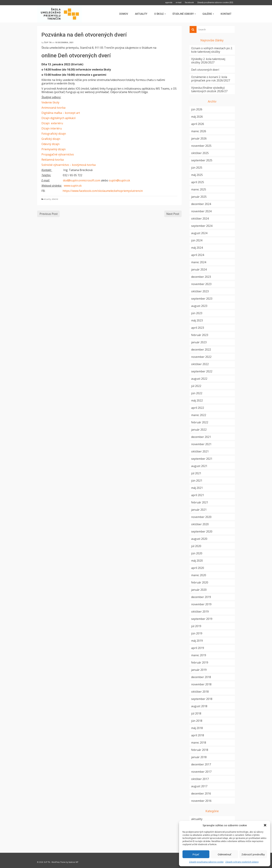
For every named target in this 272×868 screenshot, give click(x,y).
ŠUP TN (48, 42)
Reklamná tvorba (53, 160)
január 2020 (199, 590)
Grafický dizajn (51, 139)
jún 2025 (197, 168)
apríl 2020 (198, 568)
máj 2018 (197, 728)
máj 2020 (197, 561)
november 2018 (201, 684)
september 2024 (202, 226)
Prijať (196, 854)
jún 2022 (197, 393)
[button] (265, 825)
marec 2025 (199, 189)
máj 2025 (197, 175)
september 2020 (202, 531)
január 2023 (199, 342)
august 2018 (199, 706)
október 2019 (200, 612)
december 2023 (201, 277)
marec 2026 (199, 131)
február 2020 (200, 582)
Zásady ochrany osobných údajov (242, 862)
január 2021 (199, 510)
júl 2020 (196, 546)
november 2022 (201, 357)
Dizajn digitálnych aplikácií (58, 118)
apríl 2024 (198, 255)
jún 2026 (197, 109)
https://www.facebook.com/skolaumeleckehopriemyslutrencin (103, 191)
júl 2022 (196, 386)
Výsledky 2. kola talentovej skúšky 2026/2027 (208, 61)
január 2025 (199, 197)
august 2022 (199, 379)
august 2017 (199, 786)
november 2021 (201, 444)
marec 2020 (199, 575)
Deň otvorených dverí (205, 70)
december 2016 (201, 793)
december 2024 (201, 204)
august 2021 (199, 466)
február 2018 (200, 750)
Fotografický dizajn (54, 134)
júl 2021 (196, 473)
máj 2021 (197, 488)
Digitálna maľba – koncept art (61, 113)
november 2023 (201, 284)
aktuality (47, 199)
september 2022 (202, 371)
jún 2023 (197, 313)
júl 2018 (196, 713)
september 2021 (202, 459)
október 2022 (200, 364)
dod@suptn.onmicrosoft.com (82, 180)
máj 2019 (197, 641)
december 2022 (201, 350)
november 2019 (201, 604)
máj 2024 (197, 248)
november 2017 (201, 772)
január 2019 (199, 670)
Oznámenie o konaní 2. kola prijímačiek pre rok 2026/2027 (211, 79)
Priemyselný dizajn (54, 149)
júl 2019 (196, 626)
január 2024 (199, 269)
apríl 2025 (198, 182)
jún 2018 (197, 721)
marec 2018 (199, 743)
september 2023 (202, 299)
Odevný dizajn (50, 144)
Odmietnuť (224, 854)
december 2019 (201, 597)
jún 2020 (197, 553)
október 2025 (200, 153)
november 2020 (201, 517)
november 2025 (201, 146)
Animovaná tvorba (53, 108)
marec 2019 (199, 655)
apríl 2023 (198, 328)
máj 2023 (197, 320)
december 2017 (201, 764)
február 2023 (200, 335)
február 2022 (200, 422)
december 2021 (201, 437)
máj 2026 (197, 117)
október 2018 (200, 692)
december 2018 (201, 677)
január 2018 (199, 757)
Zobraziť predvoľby (253, 854)
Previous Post (49, 214)
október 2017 (200, 779)
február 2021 (200, 502)
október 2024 (200, 219)
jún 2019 (197, 633)
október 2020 (200, 524)
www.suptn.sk (73, 186)
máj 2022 (197, 400)
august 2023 (199, 306)
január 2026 (199, 138)
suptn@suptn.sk (120, 180)
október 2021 (200, 451)
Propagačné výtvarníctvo (58, 154)
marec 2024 (199, 262)
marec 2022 (199, 415)
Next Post (173, 214)
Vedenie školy (50, 102)
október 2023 (200, 291)
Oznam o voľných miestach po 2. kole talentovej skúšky (212, 50)
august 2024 (199, 233)
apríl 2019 (198, 648)
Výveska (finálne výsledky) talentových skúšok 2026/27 (209, 89)
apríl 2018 (198, 735)
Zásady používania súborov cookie (206, 862)
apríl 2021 (198, 495)
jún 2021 (197, 481)
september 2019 (202, 619)
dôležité (55, 199)
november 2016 (201, 801)
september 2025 (202, 160)
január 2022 (199, 430)
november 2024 (201, 211)
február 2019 (200, 662)
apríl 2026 (198, 124)
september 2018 (202, 699)
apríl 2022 (198, 408)
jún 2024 (197, 240)
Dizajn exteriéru (52, 123)
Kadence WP (73, 862)
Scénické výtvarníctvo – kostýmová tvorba (69, 165)
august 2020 (199, 539)
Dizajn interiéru (52, 128)
